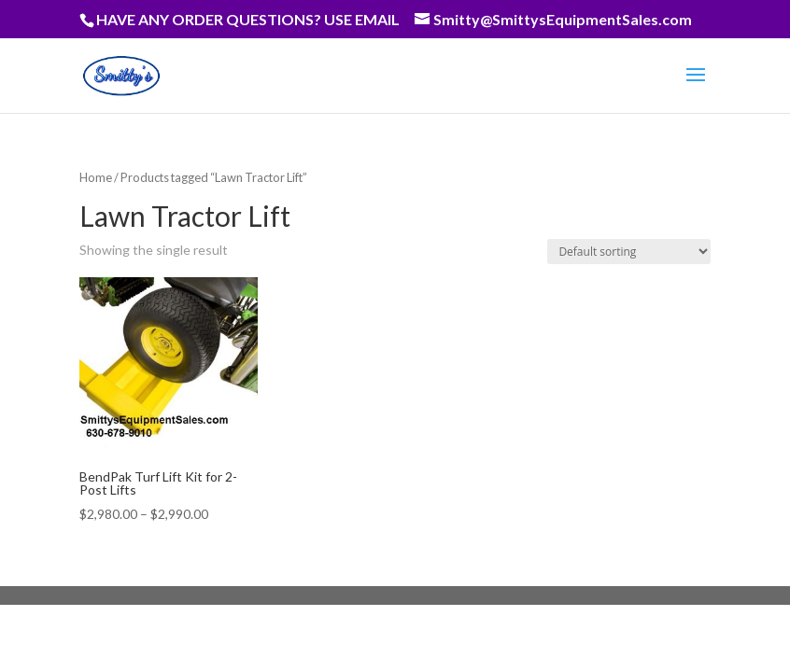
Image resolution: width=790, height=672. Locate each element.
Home (96, 177)
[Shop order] (629, 252)
